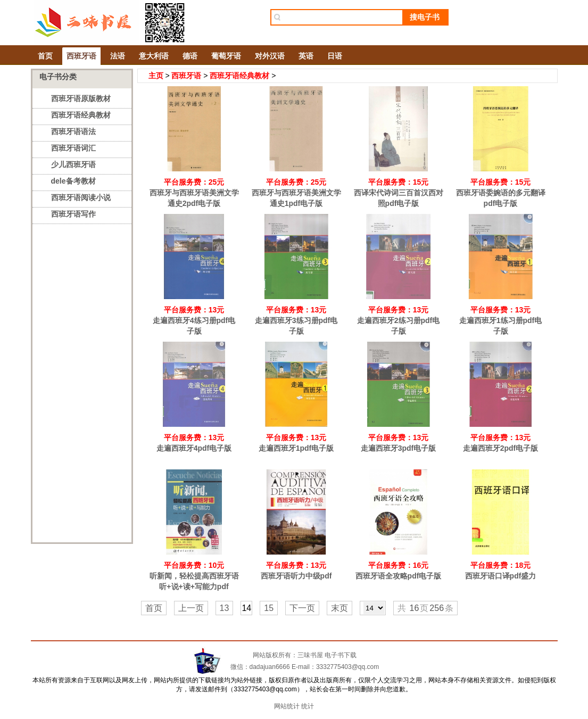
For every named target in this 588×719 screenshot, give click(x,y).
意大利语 (154, 56)
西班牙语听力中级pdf (296, 576)
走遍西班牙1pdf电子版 (296, 448)
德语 (190, 56)
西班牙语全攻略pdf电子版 (399, 576)
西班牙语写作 (73, 214)
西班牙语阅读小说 (81, 197)
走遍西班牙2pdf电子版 (501, 448)
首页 (45, 56)
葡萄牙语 (226, 56)
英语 (306, 56)
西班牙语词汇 (73, 148)
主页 (156, 76)
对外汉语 (270, 56)
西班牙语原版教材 (81, 98)
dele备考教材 (73, 181)
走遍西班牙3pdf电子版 (399, 448)
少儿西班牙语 (73, 164)
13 (225, 608)
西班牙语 (81, 56)
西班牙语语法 (73, 131)
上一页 (191, 608)
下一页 (302, 608)
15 (269, 608)
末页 (339, 608)
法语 (118, 56)
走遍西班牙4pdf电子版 (194, 448)
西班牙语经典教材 (81, 115)
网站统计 (287, 706)
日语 (335, 56)
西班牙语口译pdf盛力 (501, 576)
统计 (308, 706)
